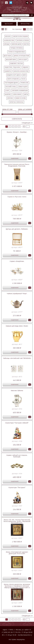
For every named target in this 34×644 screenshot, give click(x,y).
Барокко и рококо (23, 40)
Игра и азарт (23, 60)
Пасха (23, 79)
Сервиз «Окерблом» (17, 261)
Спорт (7, 90)
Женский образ (11, 60)
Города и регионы (17, 48)
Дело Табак (8, 56)
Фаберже (8, 94)
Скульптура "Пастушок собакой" (17, 423)
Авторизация (27, 3)
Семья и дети (23, 87)
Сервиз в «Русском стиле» (17, 197)
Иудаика (26, 67)
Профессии (24, 83)
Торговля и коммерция (20, 90)
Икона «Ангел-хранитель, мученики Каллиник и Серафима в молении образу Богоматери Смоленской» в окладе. (17, 586)
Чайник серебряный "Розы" (17, 294)
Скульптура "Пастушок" (17, 487)
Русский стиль (11, 87)
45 (31, 29)
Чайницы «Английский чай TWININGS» (17, 358)
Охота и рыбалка (13, 79)
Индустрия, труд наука (12, 67)
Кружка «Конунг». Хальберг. (17, 132)
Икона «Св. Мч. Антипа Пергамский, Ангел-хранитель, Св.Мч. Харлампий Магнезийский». (17, 521)
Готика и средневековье (17, 52)
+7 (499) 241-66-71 (6, 3)
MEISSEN (8, 36)
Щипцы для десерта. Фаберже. (17, 229)
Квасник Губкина (17, 391)
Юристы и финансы (17, 102)
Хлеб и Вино (17, 94)
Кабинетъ (8, 71)
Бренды (7, 44)
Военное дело (17, 44)
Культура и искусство (21, 71)
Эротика (10, 98)
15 (24, 29)
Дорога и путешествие (22, 56)
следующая (26, 123)
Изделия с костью (17, 63)
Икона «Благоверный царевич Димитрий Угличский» (17, 553)
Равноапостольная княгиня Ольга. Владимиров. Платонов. (17, 165)
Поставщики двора (11, 83)
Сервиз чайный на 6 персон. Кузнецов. (17, 456)
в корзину (15, 158)
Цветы (26, 94)
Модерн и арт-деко (14, 75)
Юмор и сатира (21, 98)
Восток (26, 44)
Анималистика (9, 40)
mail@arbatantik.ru (25, 635)
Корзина (31, 3)
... (22, 127)
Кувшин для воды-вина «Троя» (17, 326)
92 (24, 126)
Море (24, 75)
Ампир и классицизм (20, 36)
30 (28, 29)
